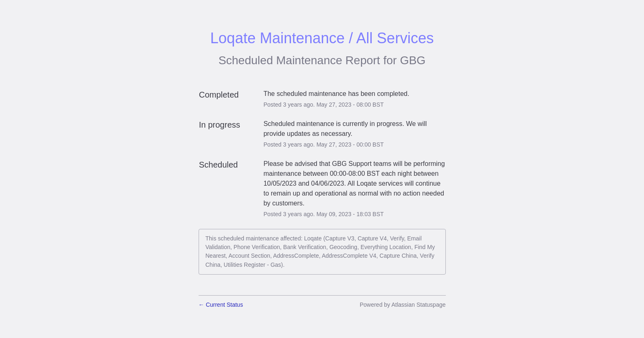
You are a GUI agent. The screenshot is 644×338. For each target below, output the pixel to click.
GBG (413, 60)
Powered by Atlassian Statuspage (403, 305)
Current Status (221, 305)
